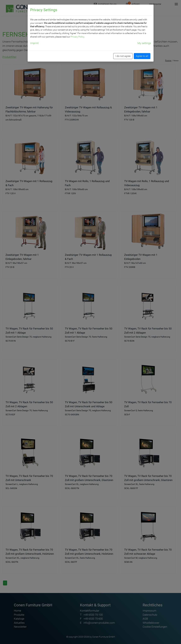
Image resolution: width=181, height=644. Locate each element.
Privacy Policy (77, 37)
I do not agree (123, 56)
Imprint (34, 43)
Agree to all (142, 56)
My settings (144, 43)
